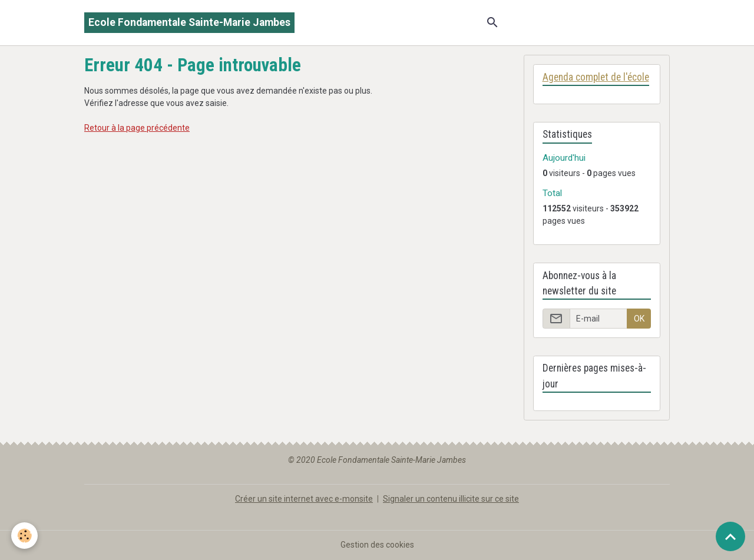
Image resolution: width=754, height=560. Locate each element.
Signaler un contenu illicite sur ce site (451, 499)
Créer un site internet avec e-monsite (304, 499)
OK (639, 319)
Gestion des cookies (377, 545)
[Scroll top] (730, 536)
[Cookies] (25, 536)
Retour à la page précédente (137, 128)
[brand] (189, 23)
